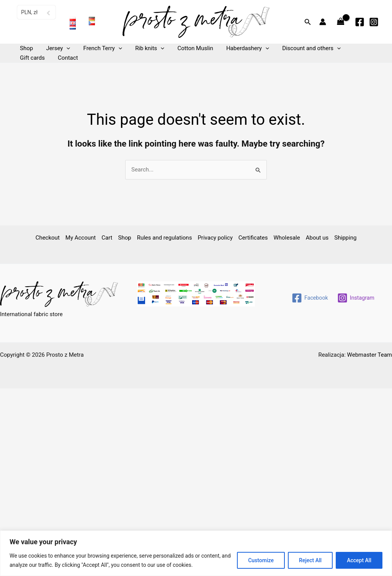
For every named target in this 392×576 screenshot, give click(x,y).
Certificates (253, 238)
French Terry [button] (99, 48)
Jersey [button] (56, 48)
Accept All (359, 560)
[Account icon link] (323, 22)
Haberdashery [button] (239, 48)
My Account (81, 238)
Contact (29, 58)
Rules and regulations (165, 238)
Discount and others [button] (301, 48)
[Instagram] (374, 22)
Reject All (310, 560)
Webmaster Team (370, 355)
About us (317, 238)
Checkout (48, 238)
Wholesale (287, 238)
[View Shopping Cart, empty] (341, 22)
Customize (261, 560)
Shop (26, 48)
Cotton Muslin (188, 48)
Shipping (345, 238)
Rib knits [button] (144, 48)
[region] (196, 553)
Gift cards (354, 48)
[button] (308, 22)
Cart (107, 238)
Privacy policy (215, 238)
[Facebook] (360, 22)
